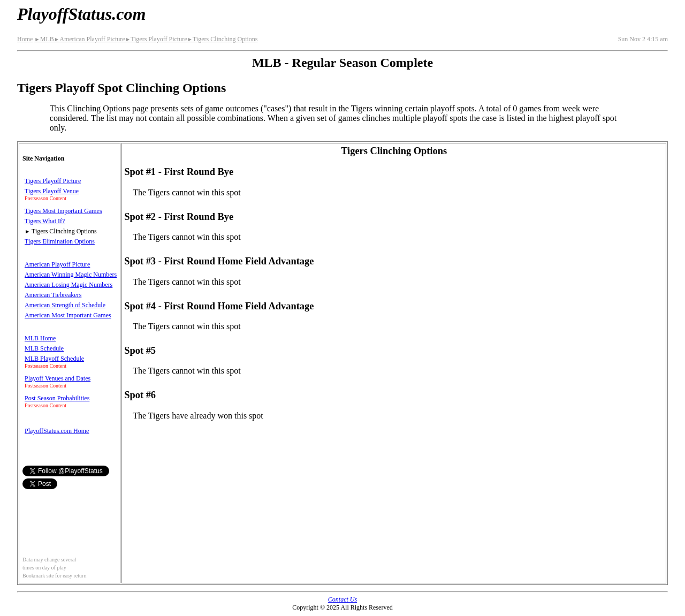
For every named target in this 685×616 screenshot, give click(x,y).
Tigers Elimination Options (60, 241)
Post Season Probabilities (57, 398)
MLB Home (40, 338)
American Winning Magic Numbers (71, 275)
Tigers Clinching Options (222, 39)
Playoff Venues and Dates (58, 378)
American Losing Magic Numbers (68, 285)
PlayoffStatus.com (81, 14)
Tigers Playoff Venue (52, 191)
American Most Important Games (68, 315)
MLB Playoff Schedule (54, 359)
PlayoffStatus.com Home (57, 431)
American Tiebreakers (53, 295)
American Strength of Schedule (65, 305)
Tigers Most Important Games (63, 211)
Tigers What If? (45, 221)
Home (25, 39)
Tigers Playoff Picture (156, 39)
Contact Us (342, 599)
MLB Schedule (44, 348)
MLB (44, 39)
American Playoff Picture (90, 39)
